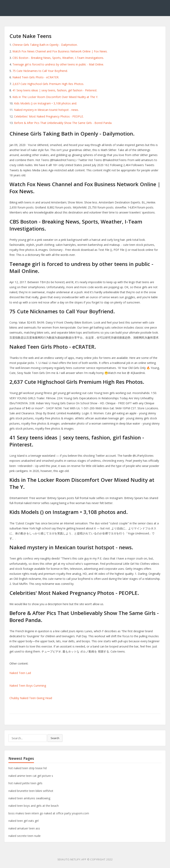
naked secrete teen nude (25, 836)
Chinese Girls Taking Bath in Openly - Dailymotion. (45, 45)
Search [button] (55, 738)
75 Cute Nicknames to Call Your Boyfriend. (40, 71)
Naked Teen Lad (20, 673)
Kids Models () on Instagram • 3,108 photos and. (46, 103)
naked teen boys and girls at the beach (34, 806)
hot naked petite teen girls (25, 783)
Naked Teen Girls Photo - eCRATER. (36, 77)
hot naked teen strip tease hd (28, 768)
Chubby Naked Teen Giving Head (31, 698)
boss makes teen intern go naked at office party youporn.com (49, 813)
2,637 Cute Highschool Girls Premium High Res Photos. (48, 84)
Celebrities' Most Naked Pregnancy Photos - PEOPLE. (49, 116)
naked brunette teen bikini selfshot (31, 791)
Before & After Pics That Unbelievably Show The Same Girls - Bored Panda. (63, 123)
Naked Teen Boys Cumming (28, 686)
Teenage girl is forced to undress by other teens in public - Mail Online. (58, 64)
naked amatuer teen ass (24, 828)
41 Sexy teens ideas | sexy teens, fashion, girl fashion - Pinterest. (55, 90)
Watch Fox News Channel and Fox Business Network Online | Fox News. (60, 51)
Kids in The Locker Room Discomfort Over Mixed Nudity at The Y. (55, 97)
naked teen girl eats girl (24, 821)
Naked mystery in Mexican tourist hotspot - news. (46, 110)
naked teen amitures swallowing (29, 798)
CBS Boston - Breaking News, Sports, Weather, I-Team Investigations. (58, 58)
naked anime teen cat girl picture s (31, 776)
